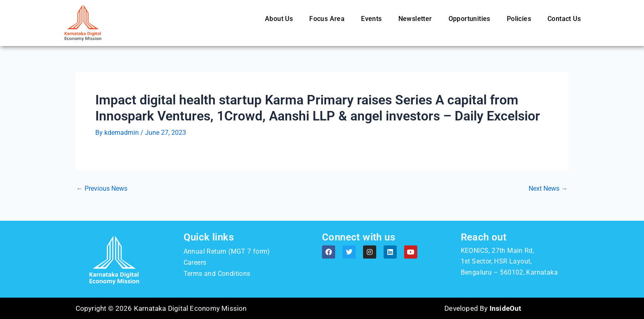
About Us (279, 19)
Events (371, 19)
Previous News (102, 189)
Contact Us (564, 19)
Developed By (483, 308)
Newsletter (415, 19)
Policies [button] (519, 19)
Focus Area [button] (327, 19)
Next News (548, 189)
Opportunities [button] (469, 19)
